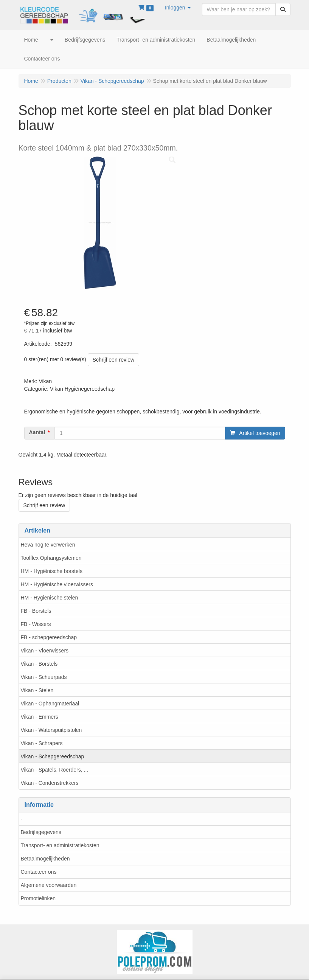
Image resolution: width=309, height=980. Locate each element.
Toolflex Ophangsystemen (51, 558)
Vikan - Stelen (37, 690)
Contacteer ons (39, 872)
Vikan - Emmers (40, 717)
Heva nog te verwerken (48, 545)
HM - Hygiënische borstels (52, 571)
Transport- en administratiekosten (60, 845)
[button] (178, 8)
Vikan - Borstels (39, 664)
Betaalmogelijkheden (45, 859)
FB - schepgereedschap (49, 637)
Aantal (37, 432)
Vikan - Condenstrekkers (50, 783)
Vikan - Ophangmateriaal (50, 704)
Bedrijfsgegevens (41, 832)
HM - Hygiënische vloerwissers (57, 584)
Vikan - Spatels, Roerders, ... (55, 770)
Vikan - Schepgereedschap (53, 756)
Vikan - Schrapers (42, 743)
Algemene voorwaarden (49, 885)
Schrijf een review (114, 360)
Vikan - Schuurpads (44, 677)
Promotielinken (38, 898)
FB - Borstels (36, 611)
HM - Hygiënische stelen (50, 598)
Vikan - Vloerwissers (45, 651)
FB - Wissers (36, 624)
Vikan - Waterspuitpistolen (51, 730)
